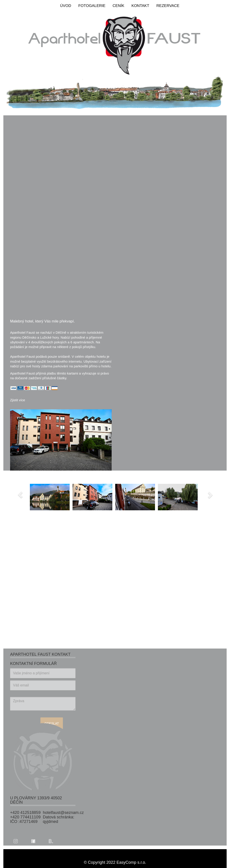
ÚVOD (66, 6)
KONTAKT (140, 6)
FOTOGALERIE (92, 6)
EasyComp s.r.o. (131, 862)
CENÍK (118, 6)
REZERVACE (168, 6)
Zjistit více (18, 400)
